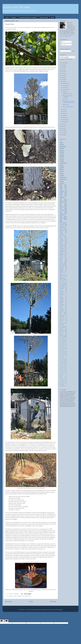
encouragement (64, 362)
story (66, 380)
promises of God (63, 335)
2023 (63, 67)
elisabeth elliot (62, 359)
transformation (26, 596)
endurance (20, 596)
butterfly (62, 329)
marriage (62, 320)
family (62, 193)
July (64, 109)
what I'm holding (63, 190)
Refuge (61, 268)
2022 (63, 69)
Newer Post (9, 601)
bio (65, 179)
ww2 (64, 386)
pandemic (62, 301)
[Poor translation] (6, 621)
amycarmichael (62, 351)
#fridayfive (62, 302)
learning (61, 371)
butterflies (62, 215)
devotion (62, 293)
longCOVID (63, 272)
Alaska (61, 232)
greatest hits (64, 286)
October (65, 88)
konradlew (51, 610)
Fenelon (63, 342)
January (65, 122)
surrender (62, 197)
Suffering (65, 348)
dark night (65, 354)
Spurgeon (62, 254)
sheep (61, 259)
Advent (61, 226)
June (64, 111)
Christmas (64, 265)
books (61, 194)
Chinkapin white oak (36, 445)
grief (65, 199)
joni (62, 366)
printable (61, 375)
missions (62, 299)
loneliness (62, 298)
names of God (63, 283)
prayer (62, 159)
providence (62, 235)
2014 (63, 126)
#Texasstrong (62, 323)
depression (62, 317)
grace (61, 205)
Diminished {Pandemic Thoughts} (28, 17)
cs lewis (61, 353)
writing (61, 250)
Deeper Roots (65, 104)
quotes (62, 155)
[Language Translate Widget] (68, 57)
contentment (63, 227)
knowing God (62, 369)
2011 (63, 133)
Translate (69, 59)
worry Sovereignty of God (63, 384)
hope (61, 196)
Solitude (63, 327)
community (64, 280)
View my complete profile (65, 36)
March (64, 118)
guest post (62, 319)
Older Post (53, 601)
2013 (63, 129)
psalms (61, 242)
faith (63, 281)
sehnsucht (62, 289)
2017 (63, 80)
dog (61, 212)
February (65, 120)
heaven (63, 287)
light (66, 330)
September (65, 90)
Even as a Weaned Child (68, 107)
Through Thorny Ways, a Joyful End (68, 96)
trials (61, 244)
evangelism (62, 305)
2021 (63, 71)
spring (62, 380)
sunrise (63, 381)
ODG (61, 348)
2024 (63, 65)
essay (65, 185)
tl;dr (63, 230)
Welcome (14, 17)
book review (63, 256)
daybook (62, 241)
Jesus (63, 266)
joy (63, 257)
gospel (61, 330)
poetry (62, 151)
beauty (61, 304)
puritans (61, 308)
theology (61, 383)
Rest (66, 326)
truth (61, 322)
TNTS (63, 350)
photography (64, 284)
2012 (63, 131)
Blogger (61, 610)
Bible (62, 169)
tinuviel (70, 23)
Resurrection (63, 278)
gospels (65, 365)
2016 (63, 82)
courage (65, 229)
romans (65, 378)
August (64, 92)
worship (62, 210)
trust (30, 596)
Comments (64, 44)
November (65, 86)
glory (61, 365)
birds (65, 220)
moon (63, 332)
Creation (15, 596)
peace (61, 307)
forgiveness (63, 363)
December (65, 83)
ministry (61, 374)
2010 (63, 135)
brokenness (62, 292)
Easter (61, 260)
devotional (62, 357)
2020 (63, 73)
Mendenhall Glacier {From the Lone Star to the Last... (69, 102)
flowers (62, 207)
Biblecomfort (64, 341)
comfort (62, 239)
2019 (63, 75)
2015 (63, 124)
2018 (63, 77)
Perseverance (65, 99)
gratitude (63, 147)
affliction (11, 596)
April (64, 116)
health (65, 201)
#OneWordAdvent (63, 340)
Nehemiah (62, 347)
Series (52, 17)
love (61, 209)
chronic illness (63, 263)
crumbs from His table (16, 7)
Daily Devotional (44, 17)
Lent (61, 262)
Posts (63, 42)
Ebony (61, 290)
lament (61, 271)
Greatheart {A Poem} (67, 94)
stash (62, 173)
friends (61, 233)
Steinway (62, 269)
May (64, 113)
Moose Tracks (63, 313)
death (63, 356)
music (61, 213)
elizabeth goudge (63, 360)
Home (7, 17)
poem (61, 333)
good (65, 216)
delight (65, 218)
